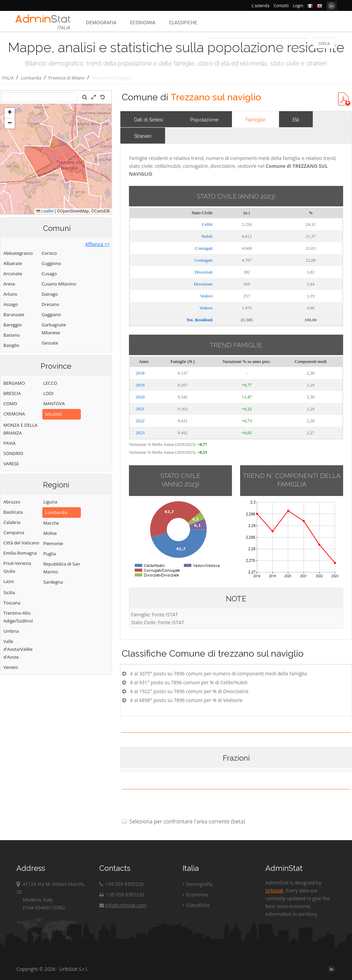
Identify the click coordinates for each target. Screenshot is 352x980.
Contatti (281, 6)
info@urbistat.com (123, 905)
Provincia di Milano (67, 78)
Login (298, 6)
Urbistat (274, 890)
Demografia (101, 22)
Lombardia (31, 78)
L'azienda (261, 6)
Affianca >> (98, 244)
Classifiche (183, 22)
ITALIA (8, 78)
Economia (143, 22)
